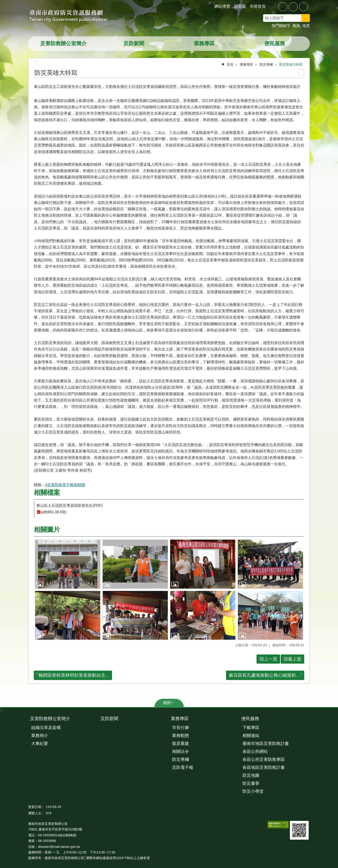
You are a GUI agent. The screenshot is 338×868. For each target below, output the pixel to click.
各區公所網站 (255, 752)
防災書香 (251, 783)
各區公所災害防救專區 (264, 759)
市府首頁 (258, 6)
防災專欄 (266, 64)
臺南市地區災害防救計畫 (266, 744)
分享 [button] (273, 7)
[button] (68, 564)
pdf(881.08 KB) (54, 512)
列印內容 (301, 72)
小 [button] (283, 7)
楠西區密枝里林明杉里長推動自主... (74, 675)
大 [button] (303, 7)
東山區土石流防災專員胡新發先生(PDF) (70, 505)
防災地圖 (251, 775)
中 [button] (293, 7)
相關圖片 (47, 530)
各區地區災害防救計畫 (264, 767)
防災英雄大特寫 (291, 64)
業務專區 (204, 43)
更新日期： (36, 807)
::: (2, 710)
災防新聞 (134, 43)
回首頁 (240, 6)
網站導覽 (222, 6)
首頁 (230, 64)
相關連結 (251, 736)
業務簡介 (40, 736)
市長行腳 (181, 728)
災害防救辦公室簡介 (63, 43)
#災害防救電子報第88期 (65, 485)
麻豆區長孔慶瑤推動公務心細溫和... (264, 675)
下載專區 (251, 728)
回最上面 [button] (292, 659)
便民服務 (275, 43)
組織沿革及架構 (46, 728)
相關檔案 (47, 493)
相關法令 (181, 752)
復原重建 (181, 744)
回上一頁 (268, 659)
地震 (306, 26)
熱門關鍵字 (281, 26)
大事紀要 (40, 744)
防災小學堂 (253, 791)
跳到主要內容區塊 (2, 2)
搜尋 (312, 19)
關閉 (167, 703)
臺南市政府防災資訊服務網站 (73, 16)
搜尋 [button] (306, 18)
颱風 (296, 26)
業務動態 (181, 736)
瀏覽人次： (36, 813)
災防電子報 (183, 767)
